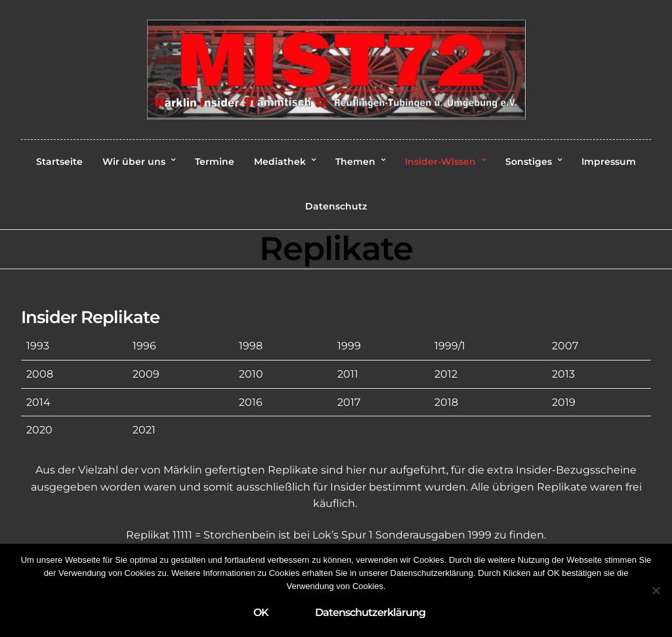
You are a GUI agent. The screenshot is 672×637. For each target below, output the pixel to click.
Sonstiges (529, 162)
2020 (39, 430)
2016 (251, 402)
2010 (251, 374)
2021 (144, 430)
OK (261, 612)
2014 (38, 402)
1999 (349, 346)
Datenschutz (336, 206)
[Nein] (656, 590)
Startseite (59, 162)
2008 (40, 374)
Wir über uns (134, 162)
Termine (215, 162)
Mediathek (280, 162)
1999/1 (450, 346)
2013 (563, 374)
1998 (251, 346)
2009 (146, 374)
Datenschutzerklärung (370, 612)
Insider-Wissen (440, 162)
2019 (564, 402)
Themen (355, 162)
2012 (446, 374)
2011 (348, 374)
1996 (144, 346)
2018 (446, 402)
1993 (38, 346)
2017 (349, 402)
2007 (565, 346)
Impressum (609, 162)
